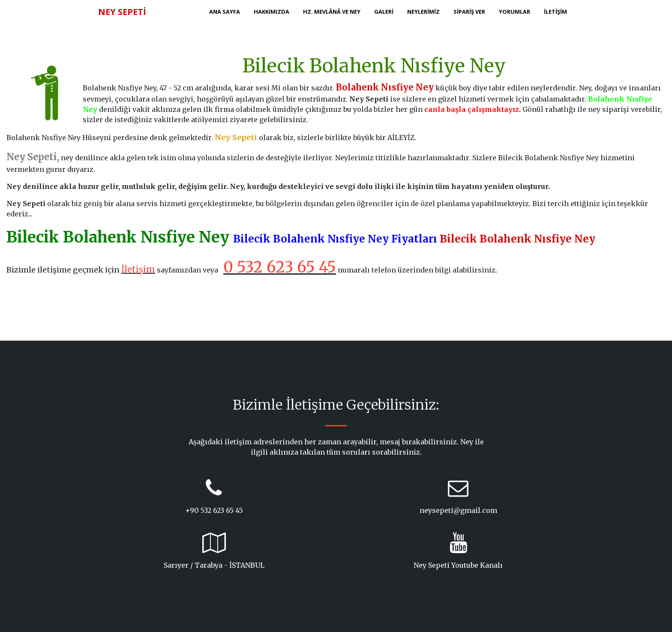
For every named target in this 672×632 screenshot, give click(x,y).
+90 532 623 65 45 (214, 510)
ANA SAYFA (225, 12)
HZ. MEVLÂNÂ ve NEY (332, 12)
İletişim (138, 269)
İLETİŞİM (555, 12)
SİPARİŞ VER (469, 12)
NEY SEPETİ (122, 12)
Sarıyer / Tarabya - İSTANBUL (214, 565)
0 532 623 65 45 (280, 267)
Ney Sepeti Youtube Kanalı (458, 565)
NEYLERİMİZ (423, 12)
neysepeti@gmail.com (458, 510)
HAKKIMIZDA (271, 12)
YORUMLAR (514, 12)
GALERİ (384, 12)
